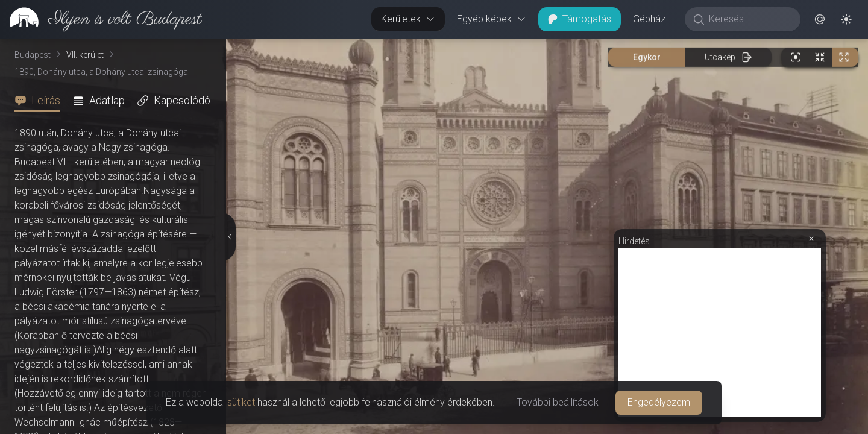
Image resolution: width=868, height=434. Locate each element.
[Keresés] (749, 19)
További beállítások (558, 402)
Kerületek (408, 19)
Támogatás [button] (580, 19)
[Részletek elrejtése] (229, 237)
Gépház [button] (649, 19)
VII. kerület (85, 55)
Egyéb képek (492, 19)
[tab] (41, 101)
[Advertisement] (720, 333)
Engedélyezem (659, 402)
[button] (820, 19)
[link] (101, 19)
